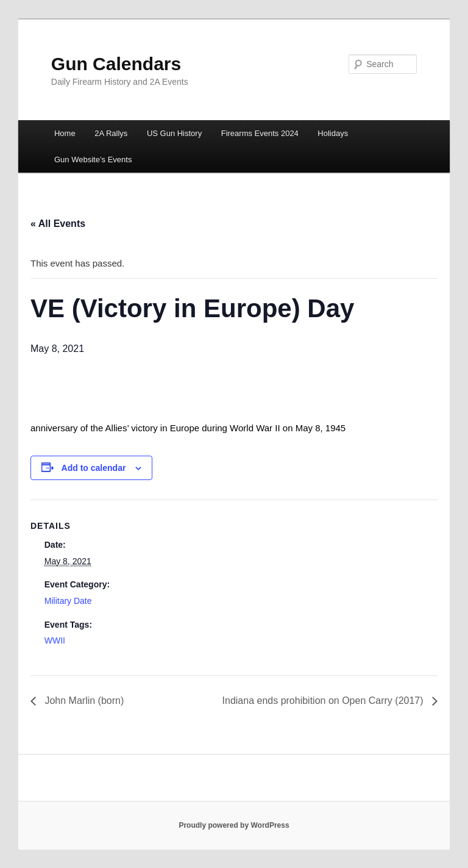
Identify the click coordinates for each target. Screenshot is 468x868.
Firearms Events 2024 (260, 133)
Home (65, 133)
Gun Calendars (116, 64)
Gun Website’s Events (93, 160)
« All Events (58, 224)
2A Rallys (111, 133)
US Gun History (174, 133)
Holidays (333, 133)
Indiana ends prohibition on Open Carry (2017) (324, 701)
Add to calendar (94, 468)
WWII (55, 640)
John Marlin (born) (83, 701)
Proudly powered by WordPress (234, 825)
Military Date (68, 601)
